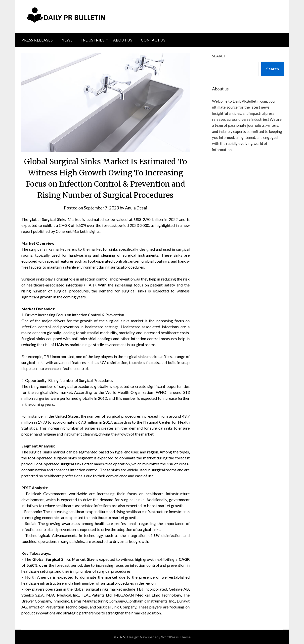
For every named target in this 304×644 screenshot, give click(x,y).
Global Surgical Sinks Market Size (63, 559)
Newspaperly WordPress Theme (165, 637)
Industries (93, 40)
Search (219, 56)
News (67, 40)
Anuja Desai (136, 208)
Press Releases (37, 40)
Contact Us (153, 40)
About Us (123, 40)
